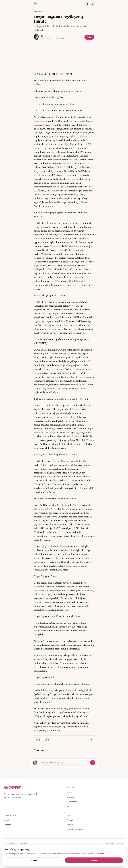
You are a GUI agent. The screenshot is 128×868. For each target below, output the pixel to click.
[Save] (87, 4)
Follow (89, 37)
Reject (34, 860)
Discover (71, 797)
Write (69, 806)
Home (70, 792)
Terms (70, 820)
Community (72, 802)
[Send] (93, 763)
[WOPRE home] (13, 788)
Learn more (99, 854)
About (6, 820)
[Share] (93, 4)
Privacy (70, 825)
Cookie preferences (76, 829)
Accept (94, 860)
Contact (7, 825)
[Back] (35, 4)
